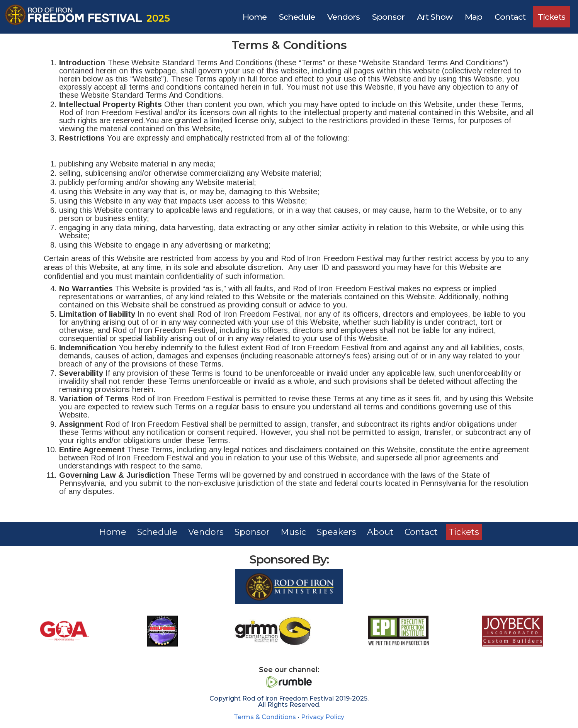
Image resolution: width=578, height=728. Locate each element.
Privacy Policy (323, 717)
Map (473, 17)
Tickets (552, 17)
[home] (86, 17)
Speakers (337, 532)
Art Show (435, 17)
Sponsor (388, 17)
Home (255, 17)
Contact (510, 17)
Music (293, 532)
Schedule (297, 17)
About (380, 532)
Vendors (343, 17)
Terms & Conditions (265, 717)
